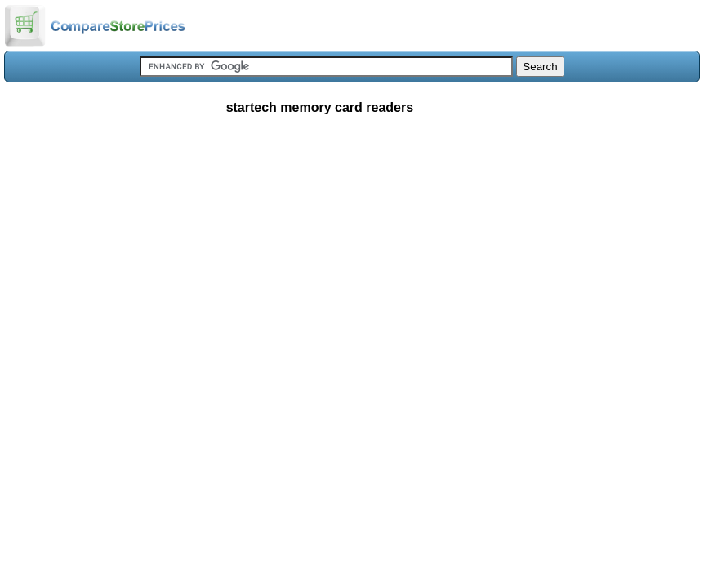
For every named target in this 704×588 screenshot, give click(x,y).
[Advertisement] (352, 248)
